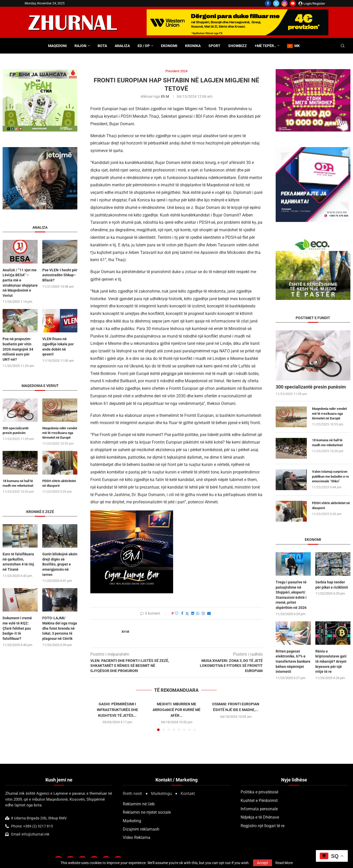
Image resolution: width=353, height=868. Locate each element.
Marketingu (161, 794)
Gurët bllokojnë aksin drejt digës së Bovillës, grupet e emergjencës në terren (60, 564)
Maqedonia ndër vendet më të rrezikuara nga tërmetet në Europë (329, 413)
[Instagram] (284, 3)
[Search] (343, 46)
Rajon (80, 46)
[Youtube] (293, 3)
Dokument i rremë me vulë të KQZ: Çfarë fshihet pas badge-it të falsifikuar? (17, 628)
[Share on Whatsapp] (198, 613)
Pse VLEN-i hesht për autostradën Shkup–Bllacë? (60, 275)
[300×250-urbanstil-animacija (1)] (40, 72)
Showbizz (237, 46)
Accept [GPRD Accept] (263, 863)
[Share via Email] (209, 613)
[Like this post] (177, 613)
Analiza (122, 46)
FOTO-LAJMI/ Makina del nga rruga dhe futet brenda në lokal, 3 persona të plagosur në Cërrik (60, 628)
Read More (284, 863)
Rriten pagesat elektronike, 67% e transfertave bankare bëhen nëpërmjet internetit (293, 661)
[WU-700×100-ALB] (237, 12)
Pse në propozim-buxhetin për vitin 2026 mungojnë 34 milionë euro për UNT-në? (18, 349)
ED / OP (144, 46)
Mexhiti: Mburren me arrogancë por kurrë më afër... (177, 710)
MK (293, 46)
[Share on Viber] (203, 613)
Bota (102, 46)
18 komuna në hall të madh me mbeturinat (327, 442)
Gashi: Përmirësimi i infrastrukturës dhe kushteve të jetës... (117, 710)
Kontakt (188, 794)
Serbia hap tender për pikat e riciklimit (332, 585)
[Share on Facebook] (182, 613)
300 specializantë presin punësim (311, 387)
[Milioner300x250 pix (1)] (313, 72)
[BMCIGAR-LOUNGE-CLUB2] (132, 514)
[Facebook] (268, 3)
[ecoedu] (313, 240)
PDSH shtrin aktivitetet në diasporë (331, 505)
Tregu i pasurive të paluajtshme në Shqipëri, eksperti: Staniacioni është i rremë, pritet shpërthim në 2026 (291, 595)
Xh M (165, 96)
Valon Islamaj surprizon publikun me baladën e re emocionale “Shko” (330, 476)
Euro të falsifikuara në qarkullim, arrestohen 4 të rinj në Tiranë (18, 562)
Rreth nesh (133, 794)
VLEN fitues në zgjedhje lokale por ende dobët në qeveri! (58, 347)
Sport (214, 46)
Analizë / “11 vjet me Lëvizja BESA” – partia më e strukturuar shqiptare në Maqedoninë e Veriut (20, 283)
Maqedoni (57, 46)
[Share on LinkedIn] (193, 613)
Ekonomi (169, 46)
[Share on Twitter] (187, 613)
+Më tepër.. (265, 46)
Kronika (193, 46)
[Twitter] (276, 3)
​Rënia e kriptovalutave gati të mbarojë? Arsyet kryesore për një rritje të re (331, 661)
